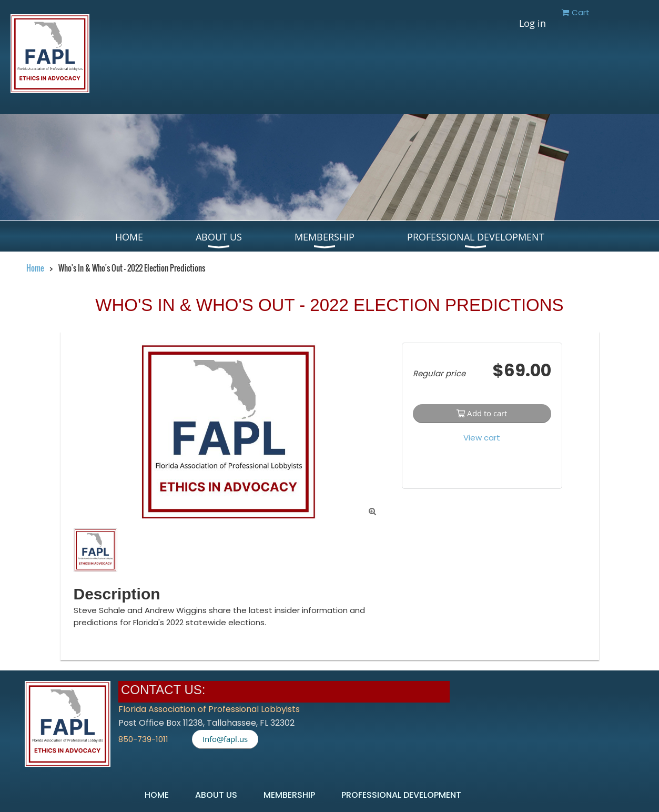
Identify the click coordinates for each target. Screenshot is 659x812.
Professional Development (401, 795)
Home (35, 268)
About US (216, 795)
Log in (533, 23)
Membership (289, 795)
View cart (482, 438)
